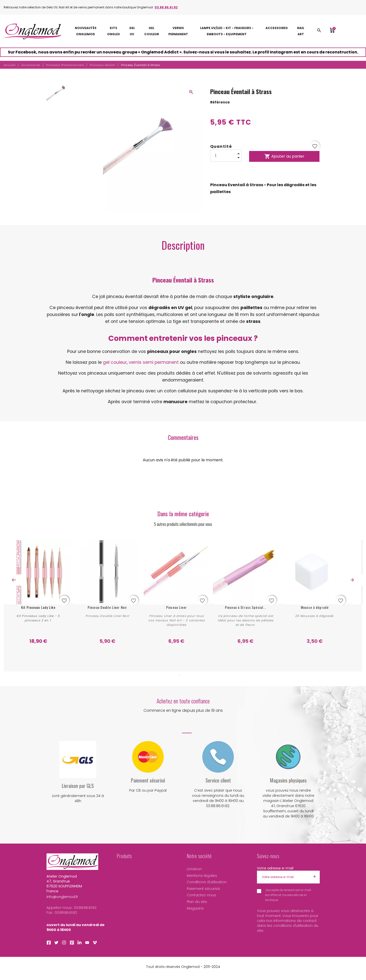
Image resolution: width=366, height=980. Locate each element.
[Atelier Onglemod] (33, 31)
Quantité (221, 146)
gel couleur (115, 362)
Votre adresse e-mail (275, 867)
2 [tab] (187, 674)
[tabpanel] (38, 592)
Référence (220, 102)
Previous (14, 580)
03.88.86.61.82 (166, 7)
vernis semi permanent (154, 362)
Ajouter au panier (284, 156)
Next (352, 580)
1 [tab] (179, 674)
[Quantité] (226, 156)
